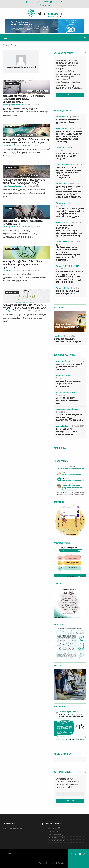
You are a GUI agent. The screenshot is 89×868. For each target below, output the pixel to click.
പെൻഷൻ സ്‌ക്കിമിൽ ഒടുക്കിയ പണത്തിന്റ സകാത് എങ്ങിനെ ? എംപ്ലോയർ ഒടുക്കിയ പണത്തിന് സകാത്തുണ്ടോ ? (70, 213)
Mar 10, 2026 (62, 269)
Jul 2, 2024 (33, 145)
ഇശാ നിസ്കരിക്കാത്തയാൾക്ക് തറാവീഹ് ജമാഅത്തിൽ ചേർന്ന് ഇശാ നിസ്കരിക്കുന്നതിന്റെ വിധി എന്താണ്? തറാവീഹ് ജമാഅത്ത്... (68, 253)
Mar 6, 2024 (34, 270)
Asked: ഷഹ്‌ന (62, 129)
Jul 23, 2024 (34, 105)
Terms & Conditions (47, 863)
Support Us (55, 828)
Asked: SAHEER (62, 184)
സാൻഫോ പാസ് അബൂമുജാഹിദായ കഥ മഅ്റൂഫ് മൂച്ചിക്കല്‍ (66, 432)
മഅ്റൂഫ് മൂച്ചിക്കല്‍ (63, 362)
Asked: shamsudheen (65, 203)
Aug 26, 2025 (62, 412)
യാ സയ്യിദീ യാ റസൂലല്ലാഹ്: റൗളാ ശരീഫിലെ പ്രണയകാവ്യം (69, 384)
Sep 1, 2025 (61, 395)
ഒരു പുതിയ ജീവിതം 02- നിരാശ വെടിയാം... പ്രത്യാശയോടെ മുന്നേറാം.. (24, 265)
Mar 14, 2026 (76, 165)
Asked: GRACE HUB (64, 148)
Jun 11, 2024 (34, 186)
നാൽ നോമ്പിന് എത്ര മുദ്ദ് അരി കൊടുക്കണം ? (67, 293)
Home (6, 45)
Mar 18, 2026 (76, 117)
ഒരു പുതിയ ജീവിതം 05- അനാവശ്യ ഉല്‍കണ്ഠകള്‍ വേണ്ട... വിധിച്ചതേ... (26, 142)
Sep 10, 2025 (62, 378)
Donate (61, 863)
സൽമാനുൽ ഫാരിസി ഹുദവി (67, 409)
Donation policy (57, 841)
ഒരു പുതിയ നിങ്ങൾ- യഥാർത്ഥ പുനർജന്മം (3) (23, 223)
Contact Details (57, 838)
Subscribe (70, 801)
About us (54, 832)
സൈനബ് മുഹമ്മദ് (64, 376)
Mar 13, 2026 (76, 184)
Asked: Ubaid (61, 242)
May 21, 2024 (34, 227)
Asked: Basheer (62, 165)
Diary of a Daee (12, 83)
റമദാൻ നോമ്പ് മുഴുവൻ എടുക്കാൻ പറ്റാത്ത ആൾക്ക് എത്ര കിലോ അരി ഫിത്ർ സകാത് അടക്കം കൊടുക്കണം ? (69, 173)
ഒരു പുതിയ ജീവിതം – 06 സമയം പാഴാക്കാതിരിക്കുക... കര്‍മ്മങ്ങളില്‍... (24, 99)
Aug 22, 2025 (78, 426)
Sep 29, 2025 (78, 361)
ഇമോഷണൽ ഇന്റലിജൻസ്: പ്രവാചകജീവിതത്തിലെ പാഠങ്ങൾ (69, 367)
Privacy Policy (56, 835)
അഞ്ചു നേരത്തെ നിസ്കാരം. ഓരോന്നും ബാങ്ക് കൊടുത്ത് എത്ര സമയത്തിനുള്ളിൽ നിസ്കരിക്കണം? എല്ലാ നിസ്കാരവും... (69, 137)
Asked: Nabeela (62, 288)
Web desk (58, 336)
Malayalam (46, 5)
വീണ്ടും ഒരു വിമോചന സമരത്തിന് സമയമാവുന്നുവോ (69, 341)
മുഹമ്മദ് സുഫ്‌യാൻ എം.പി (66, 393)
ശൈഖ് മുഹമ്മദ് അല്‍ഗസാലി (15, 105)
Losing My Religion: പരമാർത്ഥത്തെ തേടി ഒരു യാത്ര (68, 401)
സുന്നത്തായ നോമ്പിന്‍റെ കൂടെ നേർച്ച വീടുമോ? (68, 121)
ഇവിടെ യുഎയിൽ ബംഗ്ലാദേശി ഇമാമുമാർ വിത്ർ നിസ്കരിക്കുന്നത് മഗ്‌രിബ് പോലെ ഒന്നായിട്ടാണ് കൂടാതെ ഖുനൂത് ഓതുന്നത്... (70, 192)
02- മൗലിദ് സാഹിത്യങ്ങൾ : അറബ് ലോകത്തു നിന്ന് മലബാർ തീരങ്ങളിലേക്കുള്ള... (69, 418)
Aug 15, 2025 (69, 336)
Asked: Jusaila (62, 223)
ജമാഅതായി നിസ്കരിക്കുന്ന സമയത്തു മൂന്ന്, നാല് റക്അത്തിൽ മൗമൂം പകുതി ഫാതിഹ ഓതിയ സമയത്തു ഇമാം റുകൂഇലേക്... (69, 277)
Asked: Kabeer (62, 117)
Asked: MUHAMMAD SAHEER (68, 266)
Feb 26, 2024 (34, 311)
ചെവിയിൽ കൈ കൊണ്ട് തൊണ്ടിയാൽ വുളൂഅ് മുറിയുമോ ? (67, 156)
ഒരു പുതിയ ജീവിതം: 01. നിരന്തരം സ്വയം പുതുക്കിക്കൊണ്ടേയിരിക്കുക (25, 307)
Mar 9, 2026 (76, 288)
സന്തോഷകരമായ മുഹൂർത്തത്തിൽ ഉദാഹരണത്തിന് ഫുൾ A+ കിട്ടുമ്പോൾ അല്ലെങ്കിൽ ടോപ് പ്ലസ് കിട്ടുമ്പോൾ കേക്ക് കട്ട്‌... (69, 231)
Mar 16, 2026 (62, 151)
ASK (70, 95)
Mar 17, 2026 (75, 128)
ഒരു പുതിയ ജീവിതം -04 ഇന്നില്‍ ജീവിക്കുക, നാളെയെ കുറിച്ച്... (24, 182)
